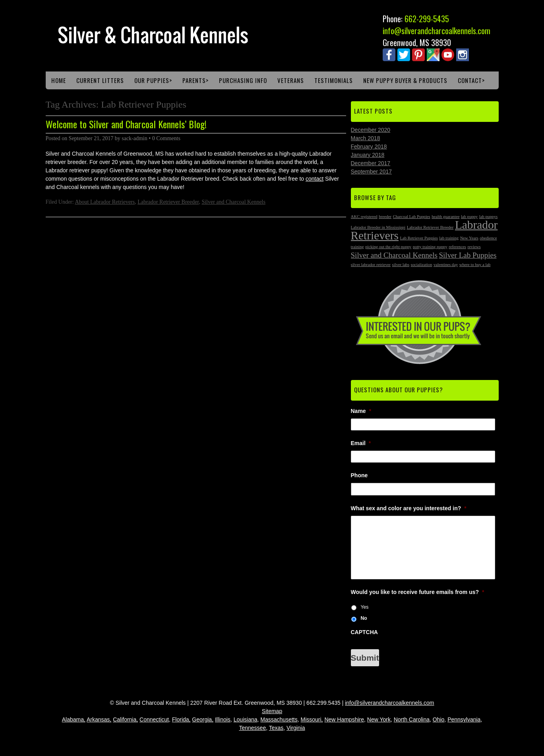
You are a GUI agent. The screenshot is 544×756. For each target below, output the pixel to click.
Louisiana (246, 719)
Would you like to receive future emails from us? (418, 592)
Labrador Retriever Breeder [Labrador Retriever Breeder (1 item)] (430, 227)
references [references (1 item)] (457, 247)
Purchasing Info (243, 80)
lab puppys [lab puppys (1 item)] (488, 217)
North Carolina (412, 719)
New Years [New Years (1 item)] (469, 238)
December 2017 (371, 163)
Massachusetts (279, 719)
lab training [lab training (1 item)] (449, 238)
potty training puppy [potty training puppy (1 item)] (430, 247)
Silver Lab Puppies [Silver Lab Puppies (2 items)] (468, 255)
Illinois (223, 719)
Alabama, (74, 719)
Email (361, 443)
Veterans (291, 80)
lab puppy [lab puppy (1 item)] (469, 217)
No (364, 618)
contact (315, 179)
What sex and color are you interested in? (409, 508)
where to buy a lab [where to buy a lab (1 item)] (475, 265)
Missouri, (312, 719)
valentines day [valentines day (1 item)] (446, 265)
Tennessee (252, 728)
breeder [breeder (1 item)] (385, 217)
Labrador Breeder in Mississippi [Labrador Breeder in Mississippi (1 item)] (378, 227)
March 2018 (366, 138)
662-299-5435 (427, 19)
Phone (359, 475)
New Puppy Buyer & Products (405, 80)
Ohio (439, 719)
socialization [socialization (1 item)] (422, 265)
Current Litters (100, 80)
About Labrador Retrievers (105, 202)
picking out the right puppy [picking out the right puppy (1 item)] (388, 247)
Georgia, (203, 719)
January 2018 (368, 155)
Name (361, 411)
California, (125, 719)
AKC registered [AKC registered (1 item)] (364, 217)
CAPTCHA (364, 632)
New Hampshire (344, 719)
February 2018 (369, 147)
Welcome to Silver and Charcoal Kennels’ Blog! (126, 124)
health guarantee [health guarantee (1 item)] (445, 217)
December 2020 (371, 130)
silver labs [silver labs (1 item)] (401, 265)
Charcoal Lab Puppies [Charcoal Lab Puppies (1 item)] (412, 217)
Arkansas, (99, 719)
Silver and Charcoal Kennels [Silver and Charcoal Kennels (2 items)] (394, 255)
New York (379, 719)
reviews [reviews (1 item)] (474, 247)
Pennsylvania (464, 719)
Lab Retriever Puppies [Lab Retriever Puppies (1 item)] (419, 238)
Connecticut (154, 719)
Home (59, 80)
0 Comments (166, 138)
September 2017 (372, 172)
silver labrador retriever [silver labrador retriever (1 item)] (371, 265)
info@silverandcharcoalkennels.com (437, 31)
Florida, (181, 719)
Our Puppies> (153, 80)
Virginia (296, 728)
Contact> (471, 80)
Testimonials (334, 80)
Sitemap (272, 711)
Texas (276, 728)
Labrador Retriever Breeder (168, 202)
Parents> (196, 80)
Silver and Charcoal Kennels (233, 202)
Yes (364, 607)
